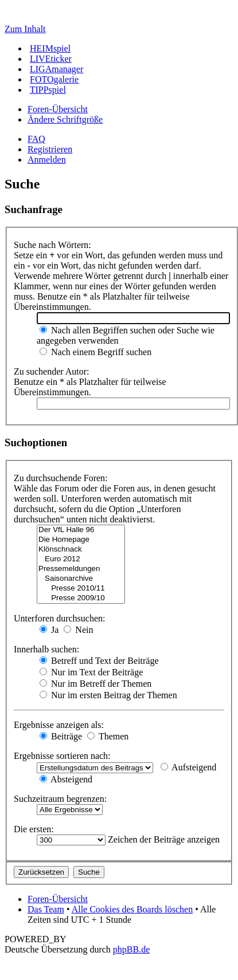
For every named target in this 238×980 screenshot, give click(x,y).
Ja (49, 630)
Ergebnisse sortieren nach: (62, 756)
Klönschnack (81, 550)
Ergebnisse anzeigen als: (59, 725)
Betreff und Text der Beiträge (99, 661)
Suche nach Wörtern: (52, 245)
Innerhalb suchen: (46, 649)
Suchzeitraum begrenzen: (60, 799)
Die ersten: (34, 829)
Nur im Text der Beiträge (91, 672)
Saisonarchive (81, 579)
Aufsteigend (188, 767)
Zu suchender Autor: (52, 371)
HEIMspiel (50, 48)
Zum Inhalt (25, 29)
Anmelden (47, 160)
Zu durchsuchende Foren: (61, 478)
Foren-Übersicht (58, 109)
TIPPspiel (48, 90)
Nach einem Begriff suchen (95, 352)
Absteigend (66, 779)
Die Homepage (81, 540)
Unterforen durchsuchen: (60, 618)
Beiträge (61, 736)
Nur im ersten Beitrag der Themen (108, 695)
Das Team (46, 909)
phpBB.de (131, 949)
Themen (108, 736)
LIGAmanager (56, 69)
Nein (78, 630)
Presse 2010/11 (81, 589)
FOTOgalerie (54, 79)
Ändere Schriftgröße (65, 119)
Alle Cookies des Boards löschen (132, 909)
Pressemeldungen (81, 569)
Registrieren (50, 149)
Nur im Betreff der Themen (95, 684)
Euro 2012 (81, 559)
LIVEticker (51, 59)
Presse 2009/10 (81, 598)
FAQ (36, 139)
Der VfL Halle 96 (81, 530)
